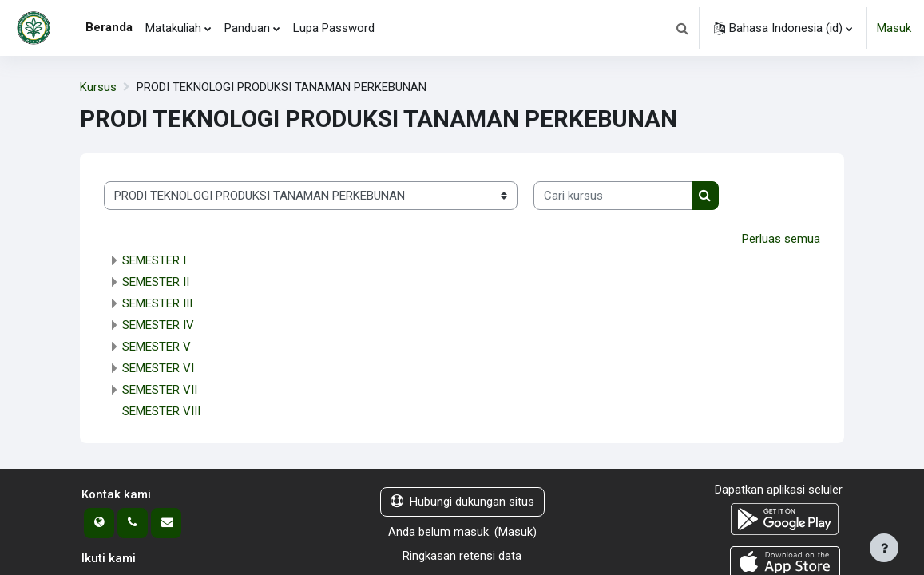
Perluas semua (781, 239)
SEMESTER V (157, 347)
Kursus (98, 87)
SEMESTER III (157, 304)
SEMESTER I (154, 261)
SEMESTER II (156, 283)
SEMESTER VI (158, 369)
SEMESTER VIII (161, 412)
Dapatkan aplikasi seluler (779, 490)
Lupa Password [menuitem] (334, 28)
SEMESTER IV (158, 326)
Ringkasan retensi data (462, 557)
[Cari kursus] (613, 196)
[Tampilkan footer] (884, 548)
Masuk (894, 28)
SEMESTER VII (160, 391)
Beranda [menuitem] (109, 27)
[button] (682, 28)
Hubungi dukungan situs (462, 502)
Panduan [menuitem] (247, 28)
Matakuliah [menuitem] (173, 28)
